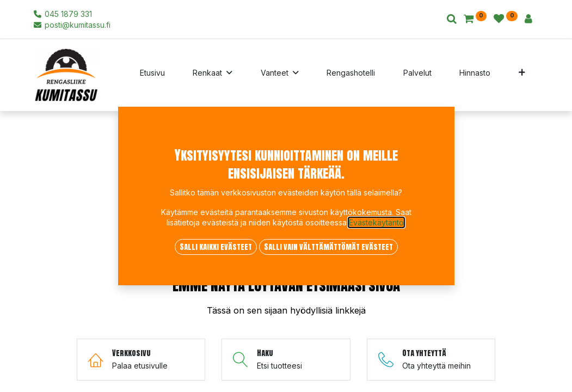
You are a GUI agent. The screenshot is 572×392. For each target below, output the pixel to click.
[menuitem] (152, 75)
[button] (522, 75)
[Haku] (452, 19)
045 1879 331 (63, 14)
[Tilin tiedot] (528, 19)
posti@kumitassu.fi (72, 25)
